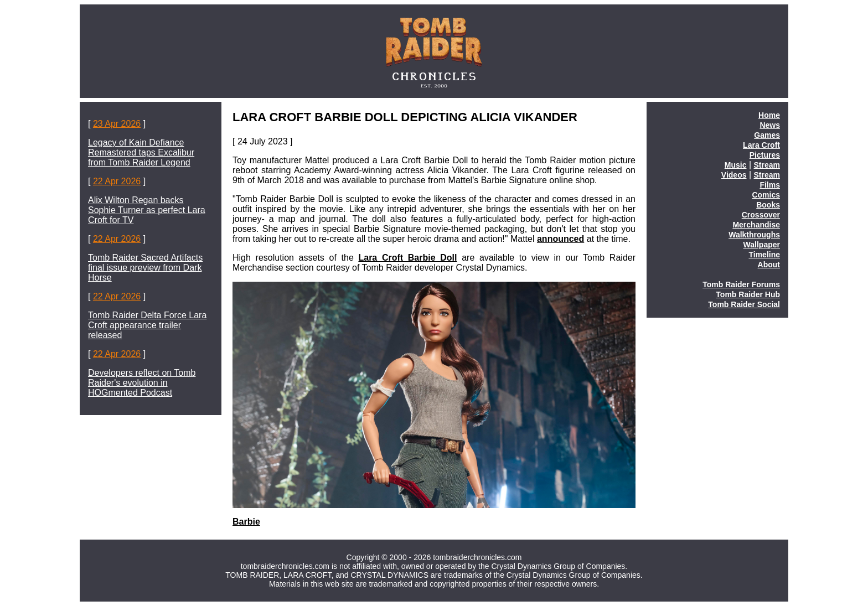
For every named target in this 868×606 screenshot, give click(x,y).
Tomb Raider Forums (741, 284)
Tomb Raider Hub (748, 294)
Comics (766, 195)
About (769, 265)
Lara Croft (761, 145)
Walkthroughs (754, 235)
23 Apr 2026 (117, 124)
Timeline (764, 255)
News (770, 125)
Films (770, 185)
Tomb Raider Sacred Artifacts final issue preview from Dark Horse (145, 268)
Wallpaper (762, 245)
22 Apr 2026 (117, 181)
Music (736, 165)
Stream (767, 165)
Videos (734, 175)
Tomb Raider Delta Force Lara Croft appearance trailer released (147, 325)
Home (769, 115)
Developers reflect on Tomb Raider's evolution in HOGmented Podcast (142, 383)
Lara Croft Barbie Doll (407, 258)
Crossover (761, 215)
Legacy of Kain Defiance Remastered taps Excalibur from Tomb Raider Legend (141, 152)
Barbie (246, 522)
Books (768, 205)
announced (560, 239)
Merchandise (756, 225)
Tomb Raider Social (744, 304)
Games (767, 135)
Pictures (765, 155)
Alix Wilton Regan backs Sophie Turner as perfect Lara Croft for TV (147, 210)
